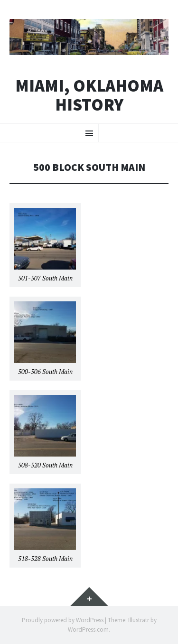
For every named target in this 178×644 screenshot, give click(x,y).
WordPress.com (88, 630)
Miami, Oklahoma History (89, 95)
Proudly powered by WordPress (63, 620)
